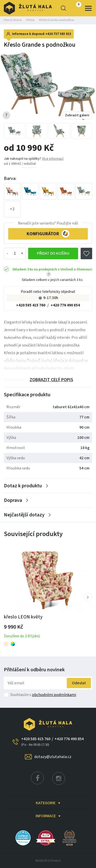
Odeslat (79, 683)
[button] (88, 597)
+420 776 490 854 (65, 305)
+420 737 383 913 (58, 34)
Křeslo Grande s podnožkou (57, 20)
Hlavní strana (13, 20)
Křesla (30, 20)
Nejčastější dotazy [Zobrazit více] (24, 515)
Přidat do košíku (53, 253)
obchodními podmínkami (54, 695)
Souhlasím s (43, 695)
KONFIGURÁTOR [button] (48, 234)
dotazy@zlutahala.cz (53, 757)
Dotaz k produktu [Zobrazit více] (23, 486)
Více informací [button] (53, 159)
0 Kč (75, 8)
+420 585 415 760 (31, 305)
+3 (12, 209)
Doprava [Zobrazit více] (13, 500)
